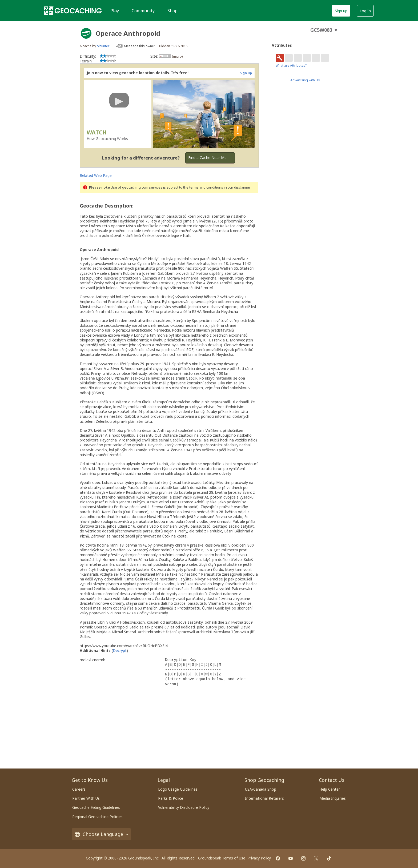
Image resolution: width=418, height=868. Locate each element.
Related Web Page (96, 175)
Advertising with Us (305, 80)
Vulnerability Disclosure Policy (184, 807)
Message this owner (140, 46)
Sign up (341, 11)
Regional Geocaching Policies (97, 817)
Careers (79, 789)
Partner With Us (86, 798)
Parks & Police (171, 798)
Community (143, 11)
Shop (172, 11)
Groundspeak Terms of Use (222, 858)
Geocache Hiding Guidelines (96, 807)
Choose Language (101, 834)
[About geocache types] (86, 33)
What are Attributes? (291, 65)
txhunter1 (104, 46)
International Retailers (264, 798)
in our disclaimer (237, 187)
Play (115, 11)
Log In (365, 11)
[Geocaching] (73, 11)
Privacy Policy (259, 858)
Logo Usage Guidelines (178, 789)
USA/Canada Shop (261, 789)
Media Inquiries (333, 798)
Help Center (330, 789)
